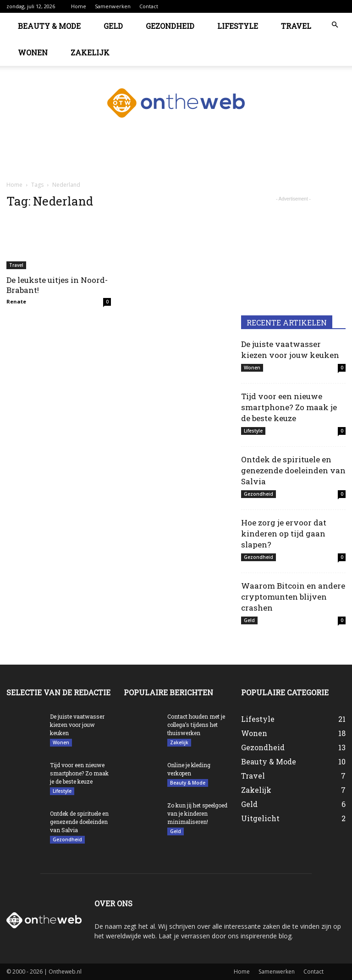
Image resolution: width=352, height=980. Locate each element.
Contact (149, 6)
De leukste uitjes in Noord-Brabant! (57, 285)
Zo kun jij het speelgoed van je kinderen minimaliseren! (197, 813)
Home (79, 6)
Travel (296, 26)
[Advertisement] (176, 159)
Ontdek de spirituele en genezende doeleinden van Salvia (293, 470)
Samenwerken (113, 6)
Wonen (33, 52)
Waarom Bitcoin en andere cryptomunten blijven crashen (293, 597)
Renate (16, 301)
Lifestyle (238, 26)
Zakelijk (90, 52)
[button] (335, 25)
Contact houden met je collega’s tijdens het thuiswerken (196, 725)
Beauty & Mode (49, 26)
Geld (113, 26)
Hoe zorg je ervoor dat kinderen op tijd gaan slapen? (284, 533)
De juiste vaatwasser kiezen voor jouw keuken (290, 349)
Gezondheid (170, 26)
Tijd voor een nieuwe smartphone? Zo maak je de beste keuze (289, 407)
